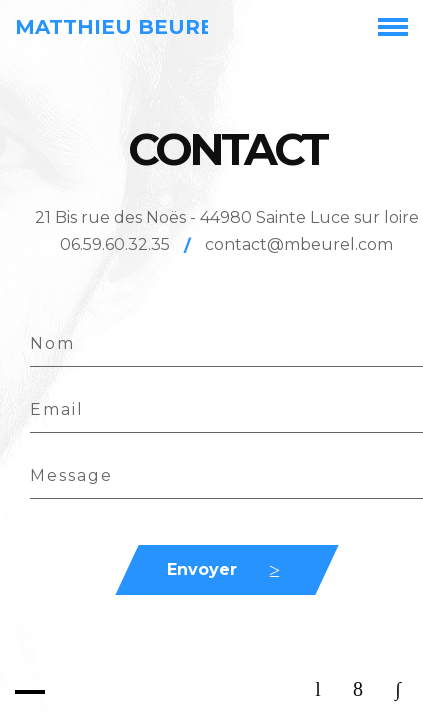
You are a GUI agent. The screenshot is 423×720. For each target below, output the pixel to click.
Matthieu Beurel (121, 27)
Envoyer (202, 569)
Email (57, 409)
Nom (52, 343)
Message (71, 475)
